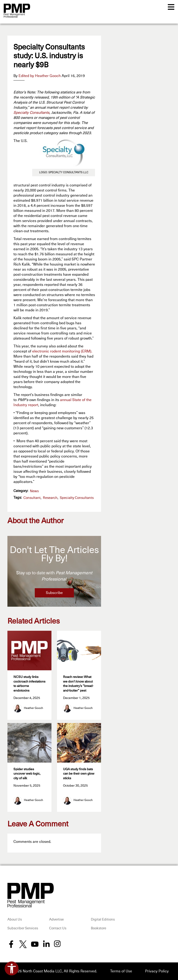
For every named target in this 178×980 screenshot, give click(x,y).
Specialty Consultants (31, 113)
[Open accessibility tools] (12, 968)
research (50, 498)
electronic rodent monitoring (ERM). (62, 351)
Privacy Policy (157, 971)
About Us (15, 920)
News (34, 491)
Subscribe (54, 593)
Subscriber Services (23, 928)
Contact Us (58, 928)
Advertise (56, 920)
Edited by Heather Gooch (40, 76)
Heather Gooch (33, 708)
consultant (32, 498)
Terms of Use (121, 971)
